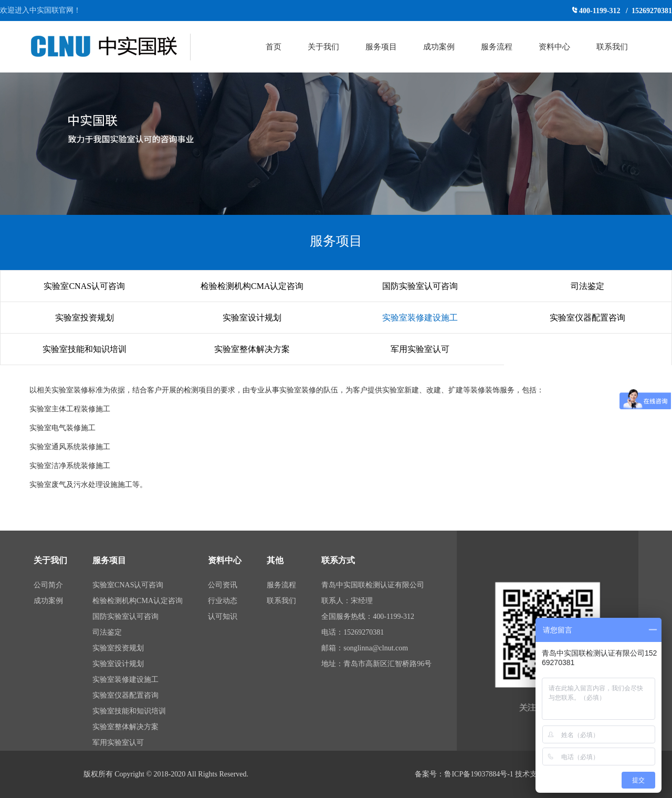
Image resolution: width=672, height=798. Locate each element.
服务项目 (381, 47)
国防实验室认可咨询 (420, 286)
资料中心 (554, 47)
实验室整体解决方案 (252, 349)
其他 (275, 560)
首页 (274, 47)
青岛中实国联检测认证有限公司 (373, 585)
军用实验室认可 (420, 349)
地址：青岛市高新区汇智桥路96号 (376, 664)
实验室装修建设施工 (420, 318)
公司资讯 (223, 585)
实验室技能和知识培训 (85, 349)
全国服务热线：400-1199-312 (368, 616)
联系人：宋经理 (347, 601)
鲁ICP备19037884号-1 (479, 774)
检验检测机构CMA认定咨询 (252, 286)
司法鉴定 (587, 286)
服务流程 (497, 47)
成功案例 (439, 47)
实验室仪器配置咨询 (587, 318)
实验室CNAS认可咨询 (84, 286)
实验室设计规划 (252, 318)
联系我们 (612, 47)
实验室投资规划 (85, 318)
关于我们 (323, 47)
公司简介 (48, 585)
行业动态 (223, 601)
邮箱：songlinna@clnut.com (365, 648)
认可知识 (223, 616)
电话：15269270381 (353, 632)
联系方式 (338, 560)
